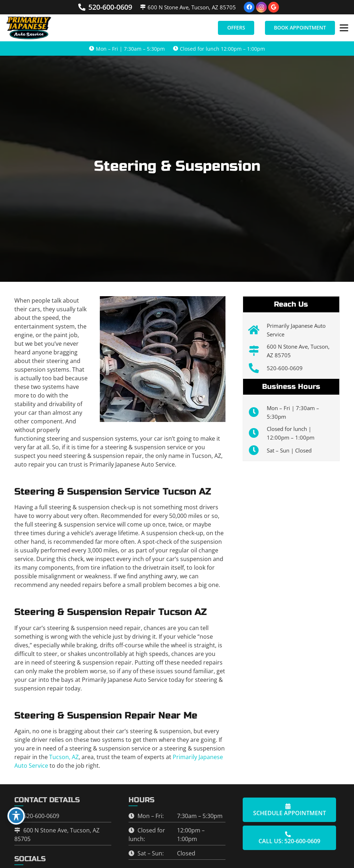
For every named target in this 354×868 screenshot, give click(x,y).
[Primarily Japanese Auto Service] (258, 330)
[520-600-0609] (258, 368)
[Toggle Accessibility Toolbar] (16, 816)
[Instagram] (261, 7)
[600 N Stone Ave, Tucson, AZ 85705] (258, 351)
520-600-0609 (285, 368)
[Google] (274, 7)
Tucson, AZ (64, 757)
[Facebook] (249, 7)
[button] (344, 28)
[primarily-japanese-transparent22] (29, 28)
